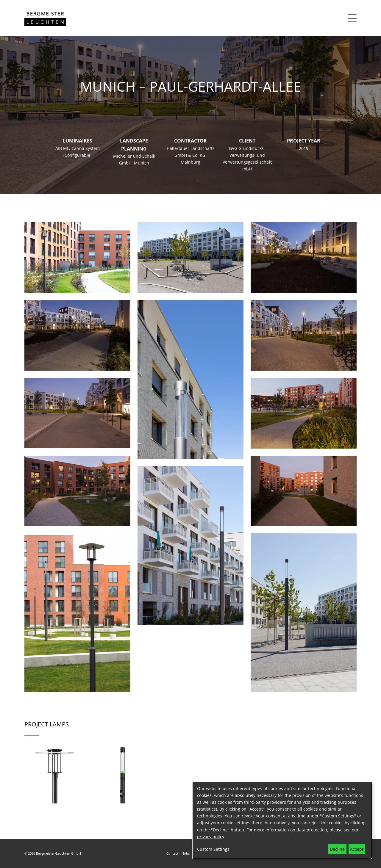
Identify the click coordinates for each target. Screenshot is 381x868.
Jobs (186, 853)
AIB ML (62, 148)
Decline (337, 849)
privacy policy (211, 837)
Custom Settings (213, 849)
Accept (357, 849)
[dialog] (282, 820)
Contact (172, 853)
